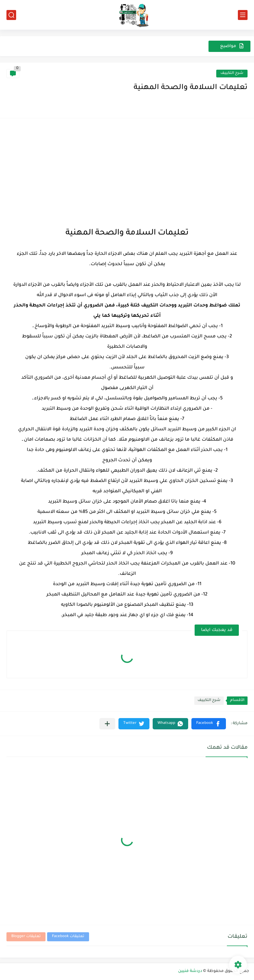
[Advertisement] (127, 173)
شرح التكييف (232, 73)
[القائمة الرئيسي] (243, 15)
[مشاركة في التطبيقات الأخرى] (107, 724)
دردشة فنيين (190, 971)
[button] (209, 724)
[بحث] (11, 15)
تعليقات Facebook (68, 937)
